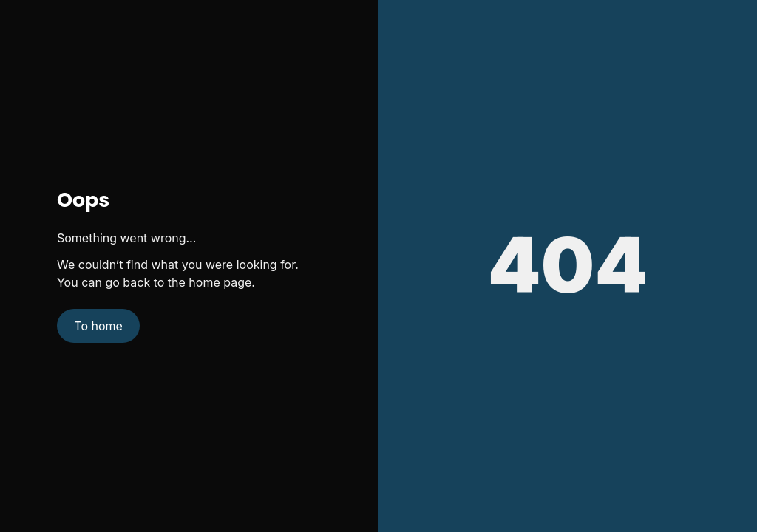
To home (98, 326)
